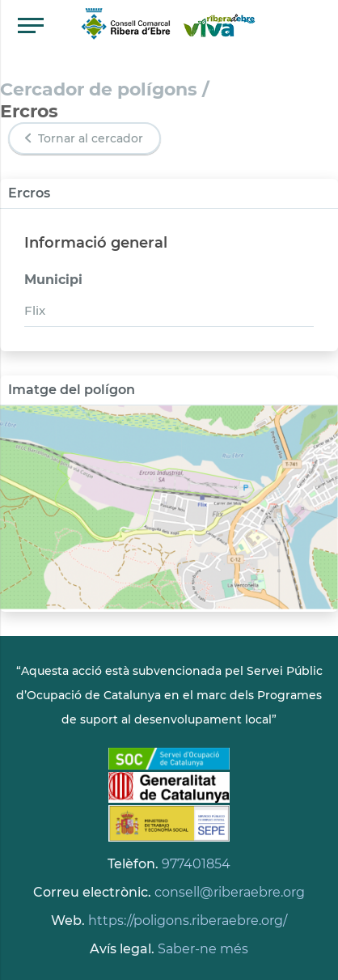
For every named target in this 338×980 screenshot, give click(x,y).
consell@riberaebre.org (230, 892)
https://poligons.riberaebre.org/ (188, 921)
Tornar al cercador (82, 138)
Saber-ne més (203, 949)
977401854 (196, 864)
